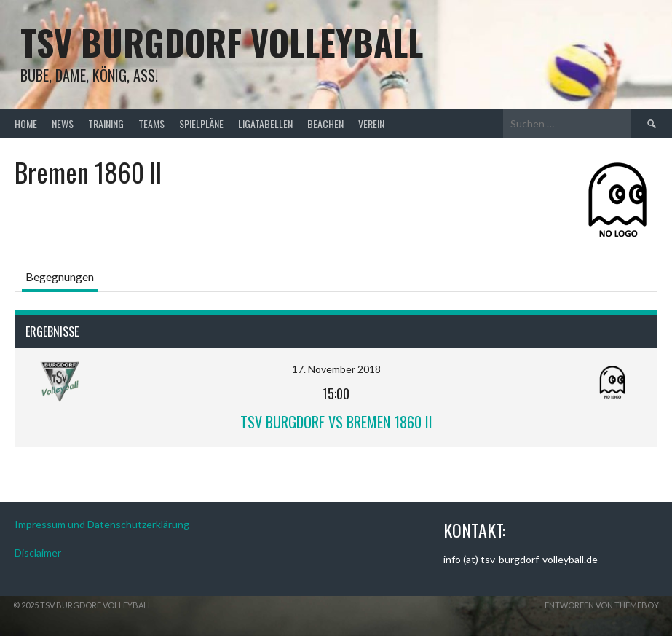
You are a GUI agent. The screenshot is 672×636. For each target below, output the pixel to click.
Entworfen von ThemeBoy (602, 605)
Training (106, 123)
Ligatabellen (265, 123)
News (63, 123)
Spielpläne (201, 123)
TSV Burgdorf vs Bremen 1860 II (336, 422)
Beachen (325, 123)
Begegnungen (60, 276)
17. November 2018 (336, 369)
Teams (151, 123)
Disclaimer (38, 553)
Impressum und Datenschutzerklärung (102, 524)
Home (26, 123)
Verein (371, 123)
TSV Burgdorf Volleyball (222, 42)
